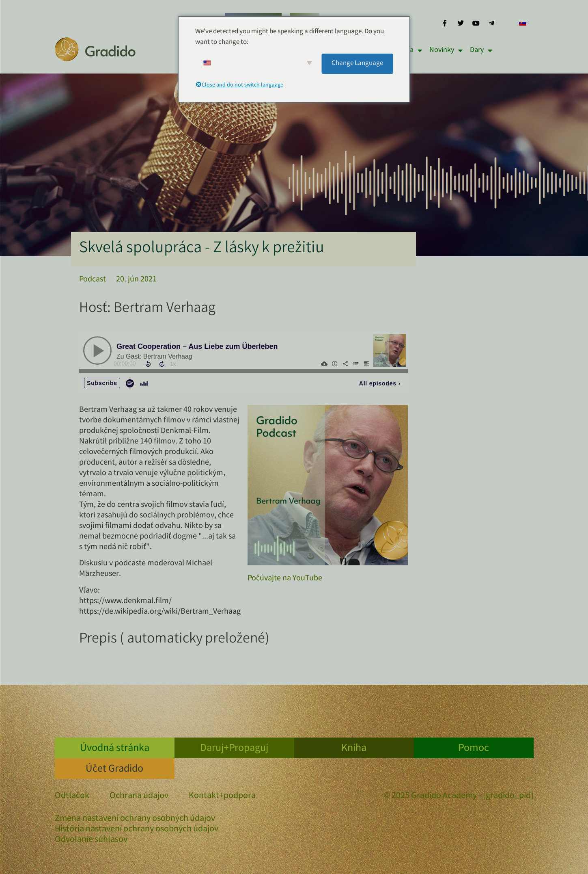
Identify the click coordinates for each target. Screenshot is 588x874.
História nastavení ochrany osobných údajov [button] (137, 830)
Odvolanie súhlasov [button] (91, 840)
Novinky (446, 50)
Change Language (357, 64)
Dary (481, 50)
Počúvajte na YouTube (285, 579)
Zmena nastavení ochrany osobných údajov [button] (135, 819)
